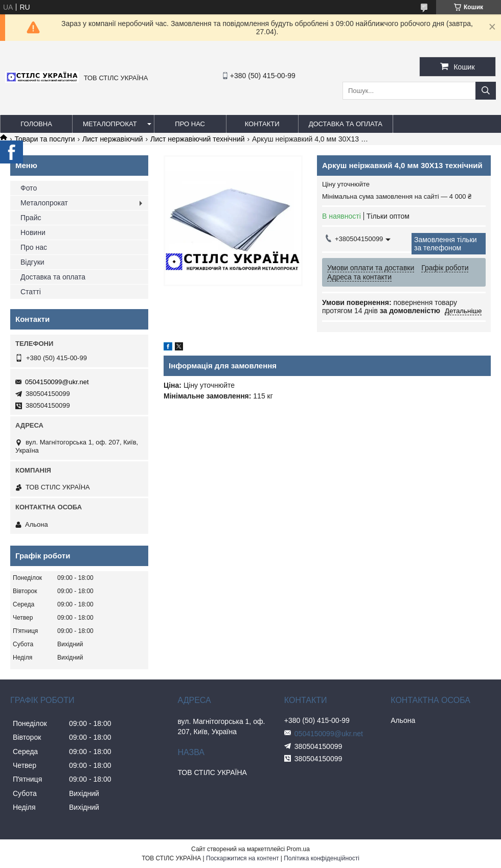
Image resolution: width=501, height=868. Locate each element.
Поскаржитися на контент (242, 858)
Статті (31, 292)
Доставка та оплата (346, 124)
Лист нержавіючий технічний (198, 139)
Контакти (262, 124)
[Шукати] (486, 91)
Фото (29, 188)
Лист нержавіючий (112, 139)
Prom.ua (298, 849)
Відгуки (32, 262)
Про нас (190, 124)
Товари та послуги (44, 139)
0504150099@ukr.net (57, 382)
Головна (36, 124)
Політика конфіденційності (322, 858)
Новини (33, 232)
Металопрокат (110, 124)
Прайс (31, 218)
